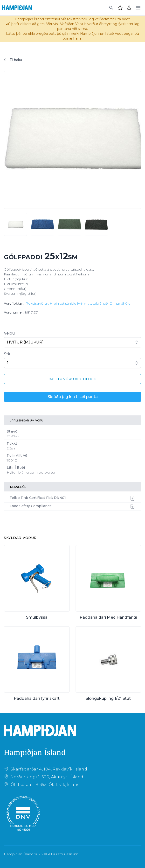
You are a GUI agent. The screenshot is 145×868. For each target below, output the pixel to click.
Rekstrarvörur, (37, 303)
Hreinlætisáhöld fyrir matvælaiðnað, (79, 303)
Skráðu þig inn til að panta (73, 397)
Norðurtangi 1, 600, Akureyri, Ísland (47, 777)
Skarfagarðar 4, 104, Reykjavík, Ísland (49, 769)
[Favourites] (120, 8)
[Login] (129, 8)
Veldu (9, 333)
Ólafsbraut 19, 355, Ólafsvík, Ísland (45, 785)
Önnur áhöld (120, 303)
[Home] (17, 8)
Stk (7, 354)
